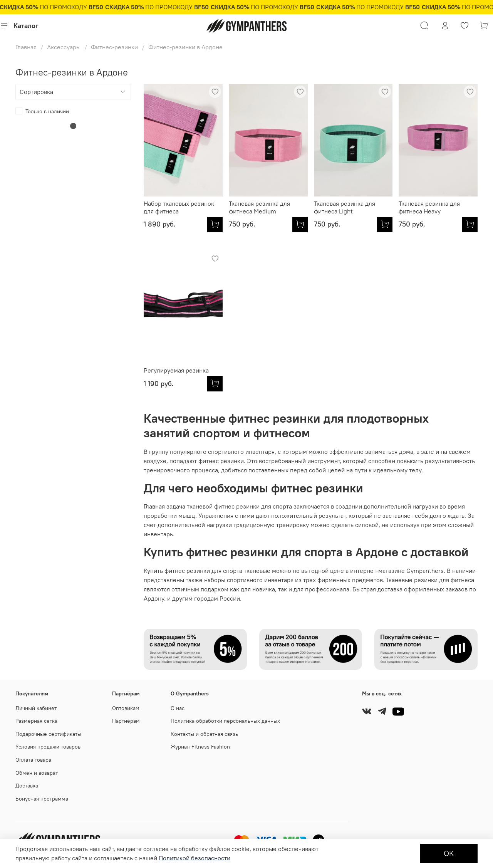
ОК (449, 853)
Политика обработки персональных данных (225, 721)
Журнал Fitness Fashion (200, 747)
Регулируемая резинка (176, 370)
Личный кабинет (36, 708)
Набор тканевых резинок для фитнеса (179, 207)
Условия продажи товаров (48, 747)
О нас (178, 708)
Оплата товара (33, 760)
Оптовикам (126, 708)
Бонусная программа (42, 799)
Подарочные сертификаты (48, 734)
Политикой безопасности (195, 858)
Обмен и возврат (37, 773)
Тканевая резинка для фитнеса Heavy (429, 207)
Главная (26, 47)
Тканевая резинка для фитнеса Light (345, 207)
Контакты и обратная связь (204, 734)
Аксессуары (64, 47)
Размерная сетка (36, 721)
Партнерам (126, 721)
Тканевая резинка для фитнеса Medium (259, 207)
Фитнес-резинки (114, 47)
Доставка (27, 786)
